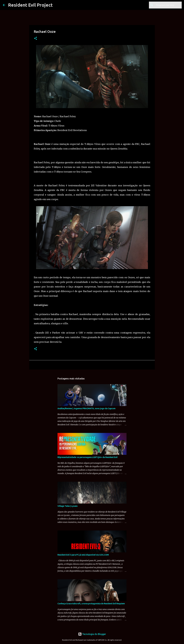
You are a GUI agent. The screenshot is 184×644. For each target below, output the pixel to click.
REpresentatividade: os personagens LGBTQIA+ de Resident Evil (87, 457)
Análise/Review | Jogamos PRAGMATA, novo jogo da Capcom (86, 408)
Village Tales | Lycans (67, 506)
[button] (36, 38)
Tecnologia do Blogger (92, 634)
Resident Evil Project (30, 5)
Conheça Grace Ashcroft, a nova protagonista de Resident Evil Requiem (91, 604)
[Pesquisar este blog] (167, 5)
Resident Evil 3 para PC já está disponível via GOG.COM (83, 555)
